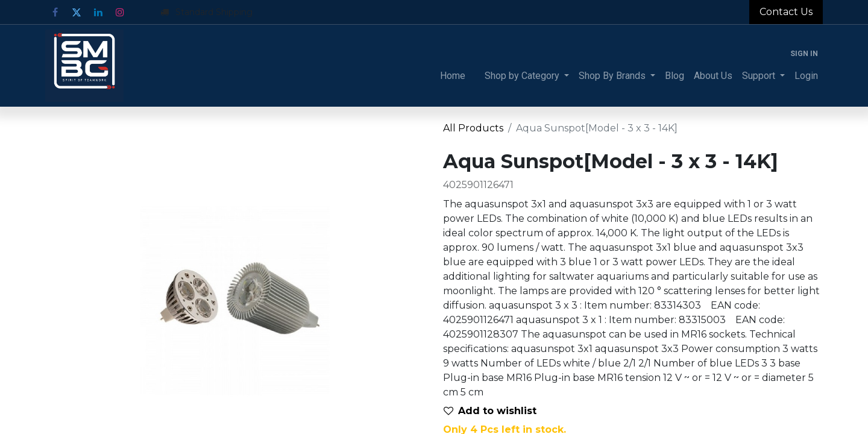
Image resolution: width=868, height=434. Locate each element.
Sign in (804, 54)
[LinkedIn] (98, 12)
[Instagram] (120, 12)
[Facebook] (55, 12)
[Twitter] (77, 12)
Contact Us (786, 12)
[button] (495, 411)
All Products (473, 128)
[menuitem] (453, 76)
